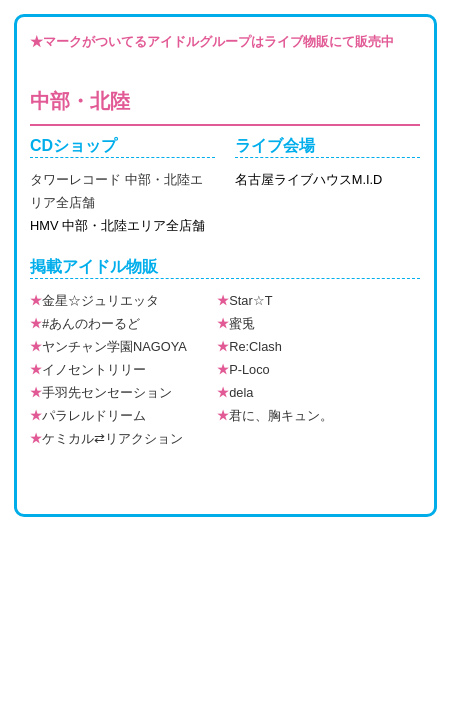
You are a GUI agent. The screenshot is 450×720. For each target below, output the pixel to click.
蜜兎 (236, 323)
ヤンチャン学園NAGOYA (108, 346)
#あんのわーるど (85, 323)
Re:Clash (249, 346)
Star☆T (244, 300)
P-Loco (243, 369)
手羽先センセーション (101, 392)
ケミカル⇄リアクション (106, 438)
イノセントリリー (88, 369)
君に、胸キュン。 (275, 415)
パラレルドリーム (88, 415)
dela (235, 392)
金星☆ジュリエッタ (94, 300)
